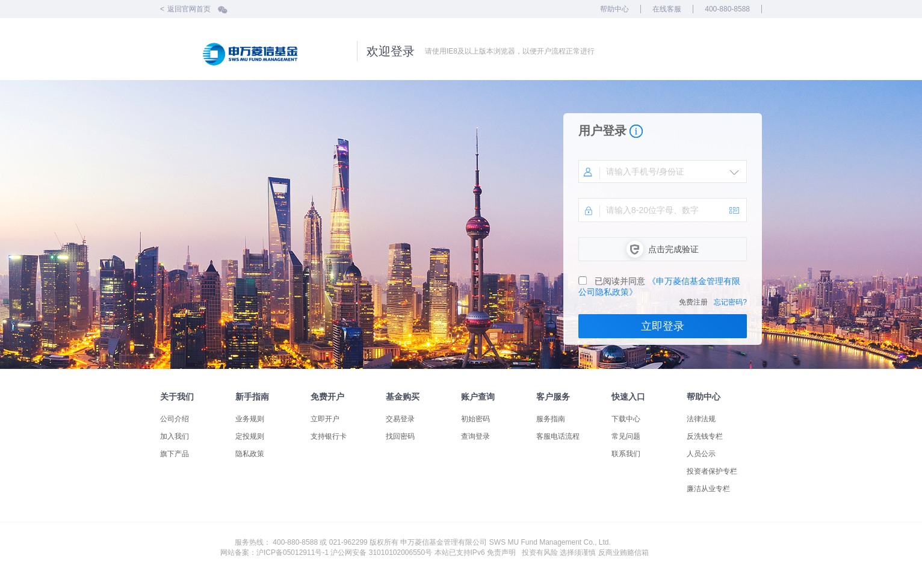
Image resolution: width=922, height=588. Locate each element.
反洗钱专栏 (705, 436)
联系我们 (626, 454)
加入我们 (175, 436)
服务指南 (551, 419)
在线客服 (667, 9)
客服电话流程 (558, 436)
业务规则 (250, 419)
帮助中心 (614, 9)
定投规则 (250, 436)
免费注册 (693, 302)
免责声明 (501, 552)
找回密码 (400, 436)
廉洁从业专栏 (708, 489)
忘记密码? (730, 302)
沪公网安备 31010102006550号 (381, 552)
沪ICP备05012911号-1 (292, 552)
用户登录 (602, 131)
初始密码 (475, 419)
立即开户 (325, 419)
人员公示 (701, 454)
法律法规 (701, 419)
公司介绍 (175, 419)
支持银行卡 (329, 436)
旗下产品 (175, 454)
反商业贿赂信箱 (623, 552)
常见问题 (626, 436)
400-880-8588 (727, 9)
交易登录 (400, 419)
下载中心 (626, 419)
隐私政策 (250, 454)
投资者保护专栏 (712, 471)
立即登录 (663, 326)
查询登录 (475, 436)
